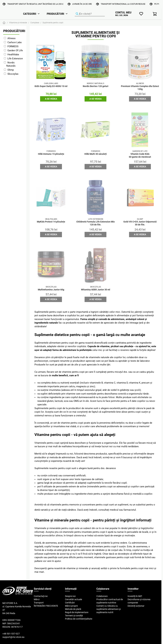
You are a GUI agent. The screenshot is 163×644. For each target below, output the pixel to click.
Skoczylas (13, 74)
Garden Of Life (15, 50)
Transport (39, 603)
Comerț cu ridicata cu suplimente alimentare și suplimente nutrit (109, 609)
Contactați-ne (41, 596)
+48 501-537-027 (11, 634)
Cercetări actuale (73, 599)
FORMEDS (13, 46)
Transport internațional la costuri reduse (123, 4)
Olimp (11, 70)
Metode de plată (73, 609)
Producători (55, 14)
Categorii (30, 14)
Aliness (11, 38)
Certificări (70, 603)
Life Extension (15, 58)
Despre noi (70, 596)
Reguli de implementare (77, 612)
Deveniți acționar (136, 606)
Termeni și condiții (74, 616)
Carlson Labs (15, 42)
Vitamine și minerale (18, 23)
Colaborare (102, 596)
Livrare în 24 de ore (82, 4)
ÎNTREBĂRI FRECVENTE (46, 606)
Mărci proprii (71, 606)
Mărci (37, 599)
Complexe (35, 23)
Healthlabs (13, 54)
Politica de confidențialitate (79, 619)
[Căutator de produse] (90, 14)
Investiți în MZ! (135, 596)
